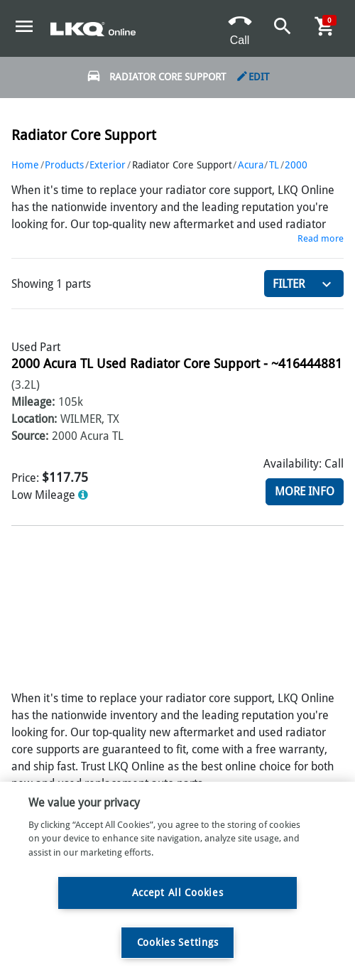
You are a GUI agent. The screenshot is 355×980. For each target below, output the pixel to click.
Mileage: (33, 402)
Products (64, 165)
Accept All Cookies (178, 893)
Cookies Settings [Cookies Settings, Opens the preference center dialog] (178, 942)
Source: (30, 436)
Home (25, 165)
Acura (251, 165)
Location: (34, 419)
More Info (305, 491)
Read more (321, 238)
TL (274, 165)
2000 (296, 165)
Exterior (108, 165)
